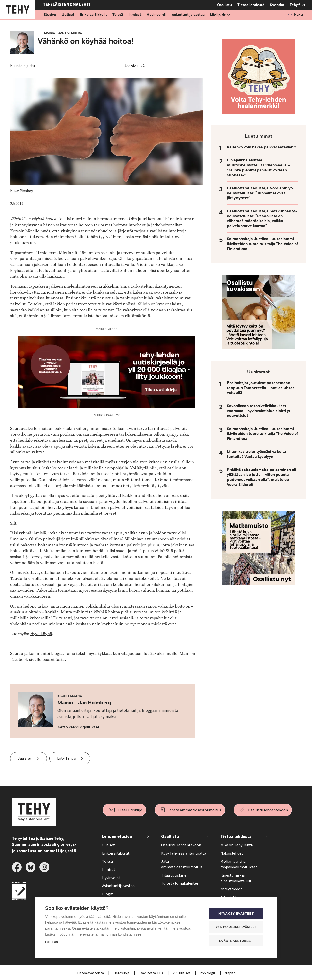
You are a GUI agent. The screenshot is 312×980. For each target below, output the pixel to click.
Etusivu (50, 15)
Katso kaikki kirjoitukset (78, 727)
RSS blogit (208, 973)
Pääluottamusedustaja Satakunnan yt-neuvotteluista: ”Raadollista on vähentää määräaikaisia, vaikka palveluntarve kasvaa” (262, 218)
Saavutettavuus (151, 973)
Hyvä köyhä (41, 634)
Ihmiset (135, 15)
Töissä (118, 15)
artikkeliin (108, 286)
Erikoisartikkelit (93, 15)
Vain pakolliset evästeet (237, 927)
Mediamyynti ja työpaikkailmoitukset (239, 864)
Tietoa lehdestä (251, 5)
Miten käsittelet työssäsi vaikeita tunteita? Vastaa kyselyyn (257, 454)
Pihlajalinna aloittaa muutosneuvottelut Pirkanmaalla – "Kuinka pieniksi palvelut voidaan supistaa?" (258, 168)
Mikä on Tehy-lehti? (237, 845)
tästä (60, 659)
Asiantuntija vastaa (188, 15)
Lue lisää (52, 942)
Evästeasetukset (237, 941)
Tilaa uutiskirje (130, 810)
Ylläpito (230, 973)
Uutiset (68, 15)
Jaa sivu (131, 66)
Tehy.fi (295, 5)
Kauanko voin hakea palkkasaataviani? (262, 147)
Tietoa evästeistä (91, 973)
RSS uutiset (182, 973)
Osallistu (225, 5)
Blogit (107, 894)
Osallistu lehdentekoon (268, 810)
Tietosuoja (121, 973)
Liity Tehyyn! (68, 758)
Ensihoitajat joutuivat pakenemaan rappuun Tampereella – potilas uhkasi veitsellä (261, 388)
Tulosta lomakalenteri (180, 883)
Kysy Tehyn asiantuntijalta (184, 853)
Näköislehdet (232, 853)
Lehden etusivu (117, 836)
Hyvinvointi (156, 15)
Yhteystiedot (231, 889)
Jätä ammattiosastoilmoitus (182, 864)
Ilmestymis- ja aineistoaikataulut (236, 878)
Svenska (277, 5)
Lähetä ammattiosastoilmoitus (194, 810)
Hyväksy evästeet (237, 914)
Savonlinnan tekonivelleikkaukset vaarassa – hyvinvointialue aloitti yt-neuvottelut (260, 411)
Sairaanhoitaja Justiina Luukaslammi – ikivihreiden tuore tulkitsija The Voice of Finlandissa (262, 244)
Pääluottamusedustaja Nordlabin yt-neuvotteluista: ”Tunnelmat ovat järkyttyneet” (260, 193)
